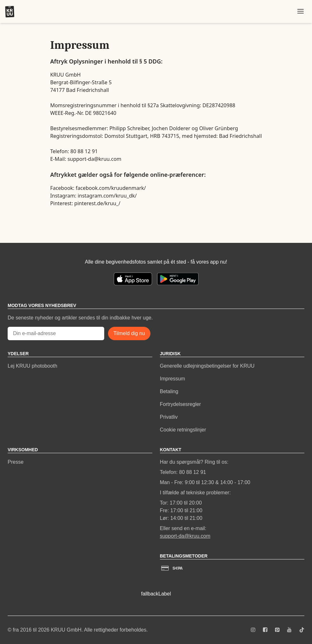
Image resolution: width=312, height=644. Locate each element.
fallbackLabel (156, 594)
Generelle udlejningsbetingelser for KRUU (207, 366)
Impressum (173, 379)
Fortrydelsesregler (181, 404)
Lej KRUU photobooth (33, 366)
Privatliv (169, 417)
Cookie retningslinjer (183, 430)
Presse (16, 462)
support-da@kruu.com (185, 536)
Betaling (169, 391)
